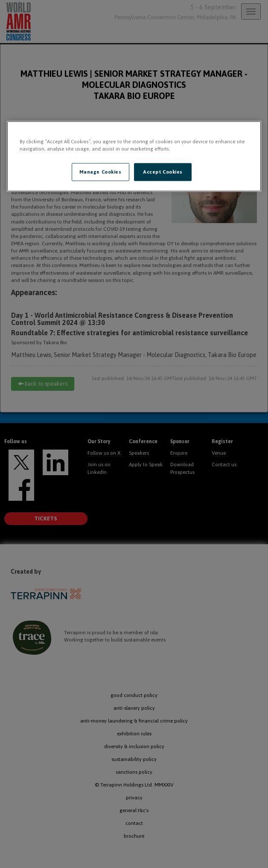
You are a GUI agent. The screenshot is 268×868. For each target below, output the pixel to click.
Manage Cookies (100, 172)
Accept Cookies (163, 172)
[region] (134, 157)
